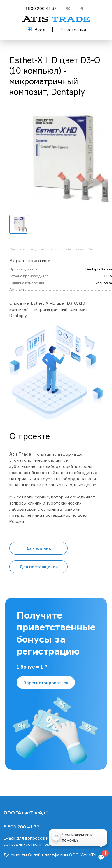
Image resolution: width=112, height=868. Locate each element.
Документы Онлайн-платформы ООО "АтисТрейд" (54, 855)
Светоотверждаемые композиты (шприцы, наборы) (54, 249)
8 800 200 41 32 (40, 8)
